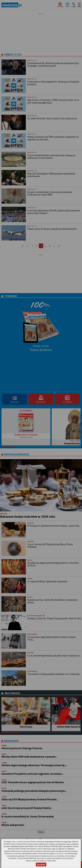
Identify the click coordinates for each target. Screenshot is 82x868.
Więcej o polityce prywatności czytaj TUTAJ (41, 861)
